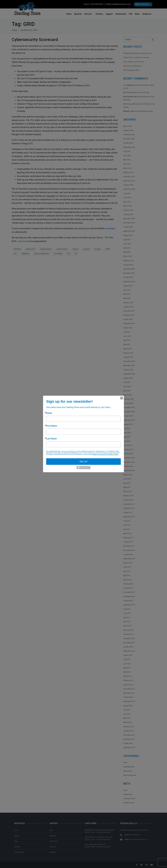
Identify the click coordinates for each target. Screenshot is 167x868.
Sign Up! (83, 461)
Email (49, 413)
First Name (52, 426)
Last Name (51, 439)
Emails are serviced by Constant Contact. (105, 454)
